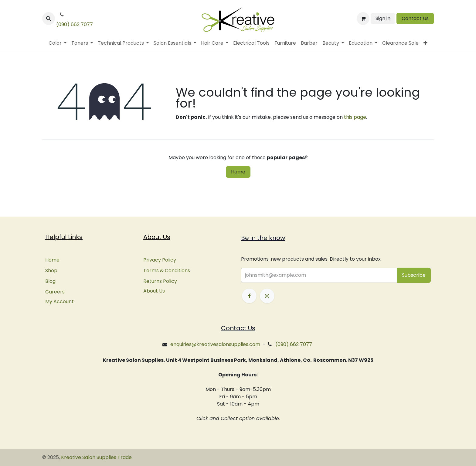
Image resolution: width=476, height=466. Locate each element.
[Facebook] (249, 296)
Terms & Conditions (167, 271)
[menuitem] (58, 43)
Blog (50, 281)
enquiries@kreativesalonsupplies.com (215, 344)
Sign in (383, 18)
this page (355, 117)
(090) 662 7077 (75, 24)
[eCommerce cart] (363, 19)
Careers (55, 292)
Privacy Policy (160, 260)
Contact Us (415, 18)
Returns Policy (160, 281)
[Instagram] (267, 296)
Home (238, 172)
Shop (51, 271)
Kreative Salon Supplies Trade (96, 457)
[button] (49, 19)
